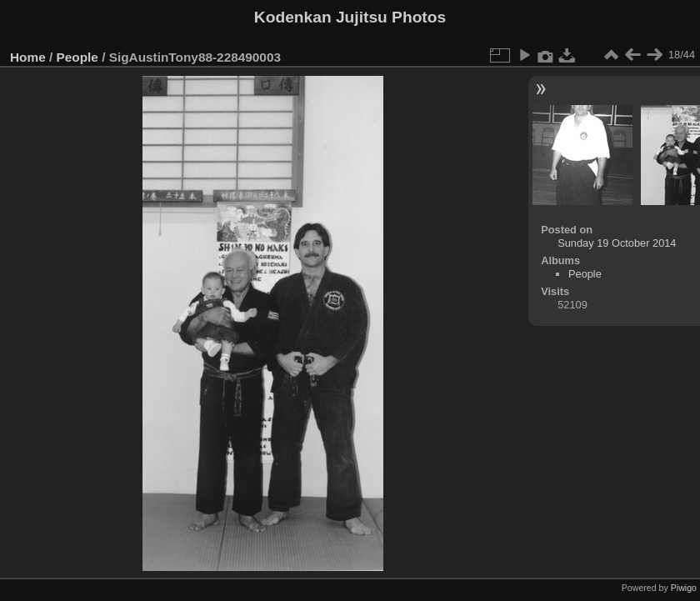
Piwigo (684, 588)
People (77, 57)
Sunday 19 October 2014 (617, 243)
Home (28, 57)
